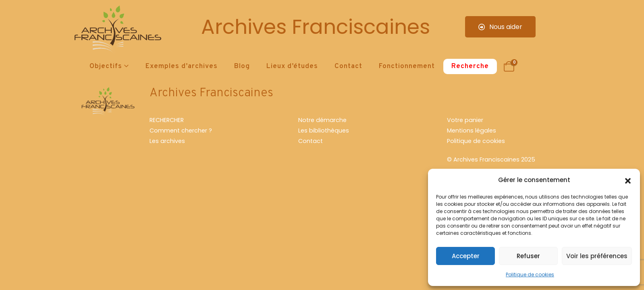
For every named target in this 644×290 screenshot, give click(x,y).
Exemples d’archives (182, 66)
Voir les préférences (597, 256)
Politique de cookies (530, 274)
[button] (628, 180)
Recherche (470, 66)
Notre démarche (322, 120)
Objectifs (106, 66)
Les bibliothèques (324, 130)
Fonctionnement (407, 66)
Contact (348, 66)
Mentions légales (472, 130)
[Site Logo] (116, 30)
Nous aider (500, 27)
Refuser (528, 256)
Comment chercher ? (181, 130)
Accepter (466, 256)
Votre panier (465, 120)
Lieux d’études (292, 66)
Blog (242, 66)
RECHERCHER (167, 120)
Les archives (167, 141)
